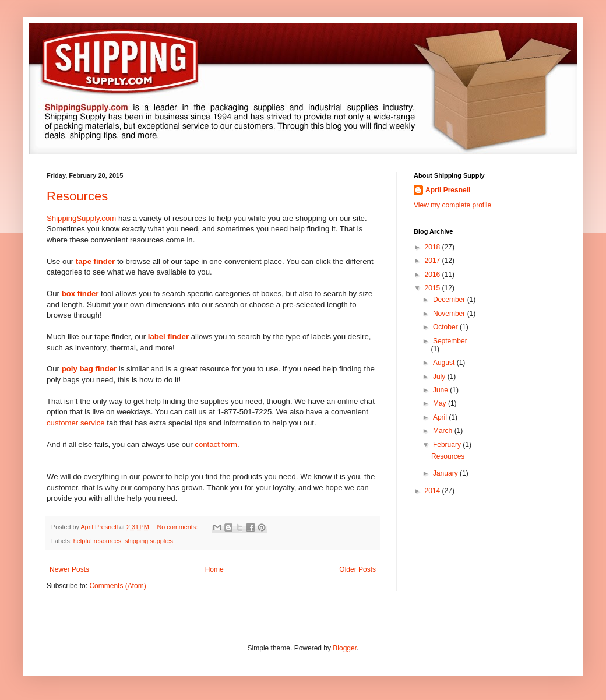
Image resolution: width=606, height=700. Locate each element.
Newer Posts (69, 569)
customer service (76, 423)
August (445, 363)
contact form (216, 444)
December (450, 300)
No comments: (179, 527)
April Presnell (448, 190)
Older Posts (357, 569)
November (450, 314)
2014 (434, 491)
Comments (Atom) (117, 586)
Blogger (345, 648)
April (441, 417)
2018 (434, 247)
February (448, 445)
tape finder (95, 261)
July (440, 377)
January (446, 473)
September (450, 341)
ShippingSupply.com (81, 218)
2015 (434, 288)
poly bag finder (89, 369)
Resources (77, 196)
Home (214, 569)
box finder (80, 293)
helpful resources (97, 541)
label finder (168, 337)
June (441, 390)
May (441, 403)
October (446, 327)
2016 (434, 275)
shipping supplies (149, 541)
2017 (434, 261)
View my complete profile (452, 205)
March (444, 431)
